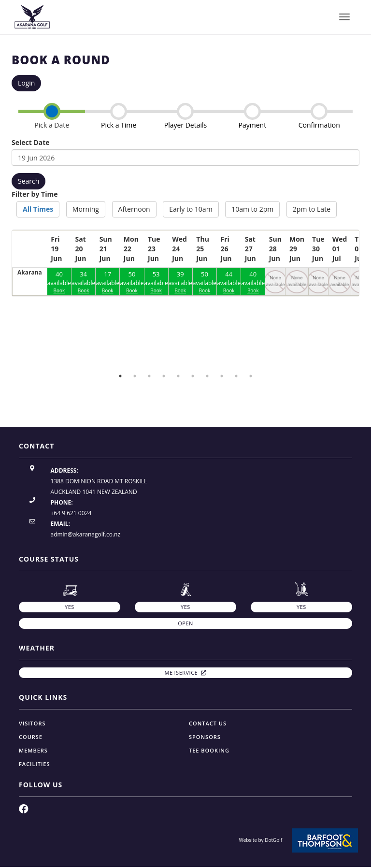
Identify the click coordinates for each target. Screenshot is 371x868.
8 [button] (222, 376)
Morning (86, 209)
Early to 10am (191, 209)
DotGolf (273, 840)
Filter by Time (35, 194)
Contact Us (208, 723)
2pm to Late (312, 209)
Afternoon (134, 209)
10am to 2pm (252, 209)
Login (26, 83)
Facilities (35, 764)
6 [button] (193, 376)
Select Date (31, 142)
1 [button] (120, 376)
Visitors (32, 723)
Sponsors (205, 737)
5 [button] (178, 376)
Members (33, 750)
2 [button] (135, 376)
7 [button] (207, 376)
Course (31, 737)
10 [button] (251, 376)
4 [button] (164, 376)
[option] (70, 364)
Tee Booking (209, 750)
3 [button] (149, 376)
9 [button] (236, 376)
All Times (38, 209)
